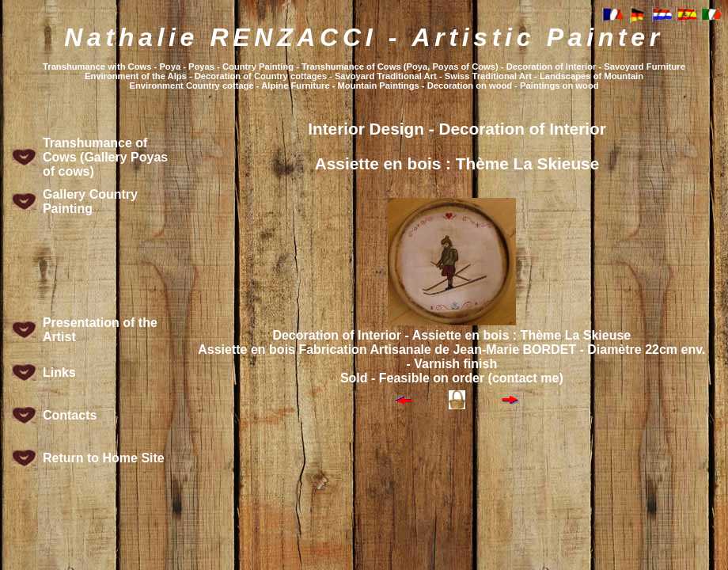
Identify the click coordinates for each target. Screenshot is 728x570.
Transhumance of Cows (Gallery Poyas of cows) (105, 157)
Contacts (70, 415)
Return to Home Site (104, 458)
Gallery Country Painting (90, 201)
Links (59, 372)
